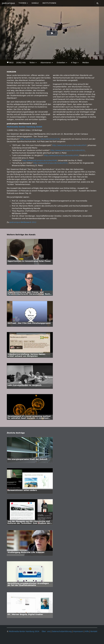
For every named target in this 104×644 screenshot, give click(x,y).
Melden (86, 63)
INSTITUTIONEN (49, 3)
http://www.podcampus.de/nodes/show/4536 (40, 139)
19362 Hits (21, 63)
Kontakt (94, 631)
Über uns (46, 631)
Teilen (33, 63)
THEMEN (23, 3)
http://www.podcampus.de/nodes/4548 (40, 160)
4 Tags (75, 63)
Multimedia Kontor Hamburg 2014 (24, 631)
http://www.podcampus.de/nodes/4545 (61, 155)
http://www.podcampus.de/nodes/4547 (70, 145)
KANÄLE (35, 3)
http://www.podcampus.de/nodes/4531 (68, 150)
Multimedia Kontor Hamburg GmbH (24, 127)
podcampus (8, 3)
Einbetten (62, 63)
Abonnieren (47, 63)
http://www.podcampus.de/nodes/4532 (51, 163)
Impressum (78, 631)
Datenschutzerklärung (62, 631)
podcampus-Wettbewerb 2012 (23, 222)
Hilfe (87, 631)
